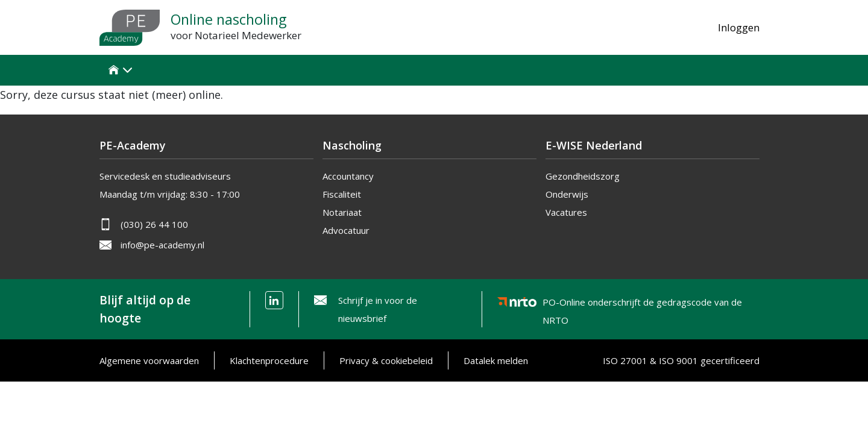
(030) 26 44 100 (154, 224)
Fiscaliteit (342, 194)
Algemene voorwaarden (149, 360)
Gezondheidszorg (583, 176)
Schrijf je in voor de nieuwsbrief (378, 309)
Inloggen (739, 27)
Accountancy (348, 176)
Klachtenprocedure (269, 360)
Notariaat (342, 212)
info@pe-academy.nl (162, 245)
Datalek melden (496, 360)
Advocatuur (346, 230)
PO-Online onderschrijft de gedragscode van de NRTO (642, 304)
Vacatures (566, 212)
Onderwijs (567, 194)
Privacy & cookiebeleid (386, 360)
